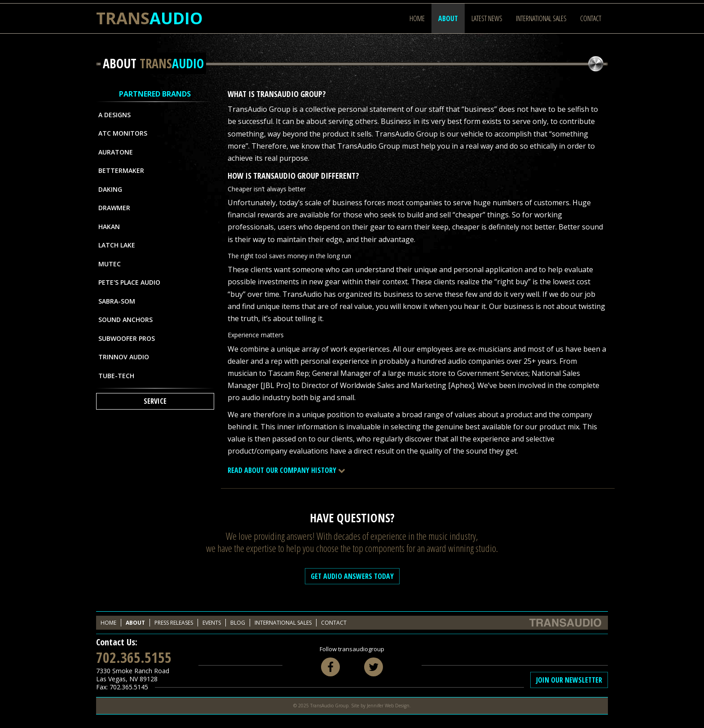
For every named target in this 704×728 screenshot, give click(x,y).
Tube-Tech (116, 376)
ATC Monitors (123, 133)
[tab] (418, 470)
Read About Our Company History (286, 470)
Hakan (109, 227)
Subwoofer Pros (127, 338)
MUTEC (110, 264)
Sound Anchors (125, 320)
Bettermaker (121, 170)
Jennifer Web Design (388, 706)
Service (155, 401)
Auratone (116, 152)
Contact (591, 18)
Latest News (487, 18)
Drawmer (114, 208)
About (448, 18)
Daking (110, 189)
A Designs (114, 115)
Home (417, 18)
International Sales (541, 18)
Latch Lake (117, 245)
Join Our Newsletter (569, 680)
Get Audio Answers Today (352, 576)
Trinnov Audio (124, 357)
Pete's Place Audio (129, 282)
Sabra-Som (117, 301)
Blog (238, 623)
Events (212, 623)
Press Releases (174, 623)
